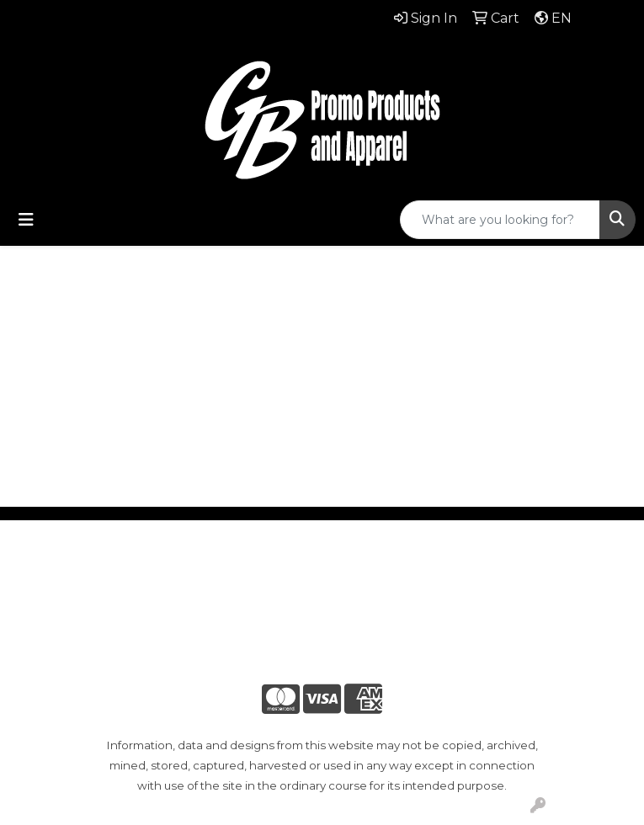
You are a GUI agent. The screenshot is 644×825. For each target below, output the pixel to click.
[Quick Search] (500, 220)
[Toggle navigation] (26, 220)
